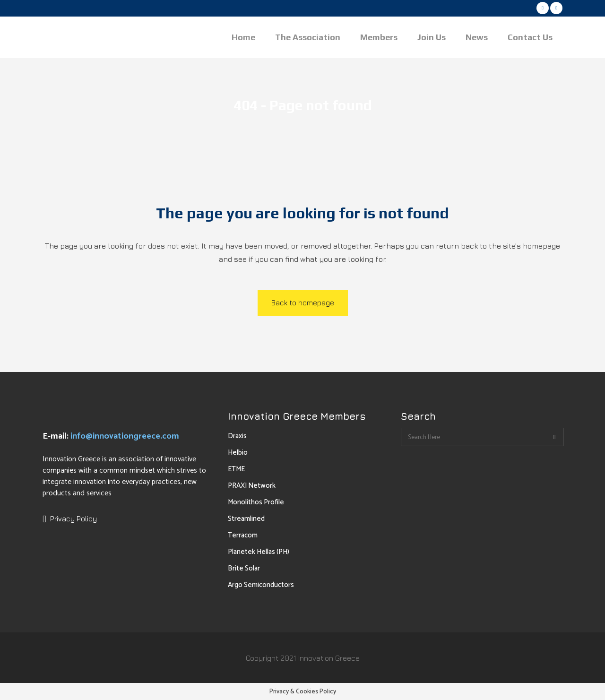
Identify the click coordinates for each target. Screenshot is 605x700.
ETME (236, 469)
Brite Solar (244, 568)
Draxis (237, 436)
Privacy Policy (73, 519)
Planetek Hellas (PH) (259, 552)
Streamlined (246, 519)
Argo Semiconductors (261, 585)
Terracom (243, 535)
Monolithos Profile (256, 502)
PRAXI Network (252, 486)
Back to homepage (303, 303)
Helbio (238, 453)
